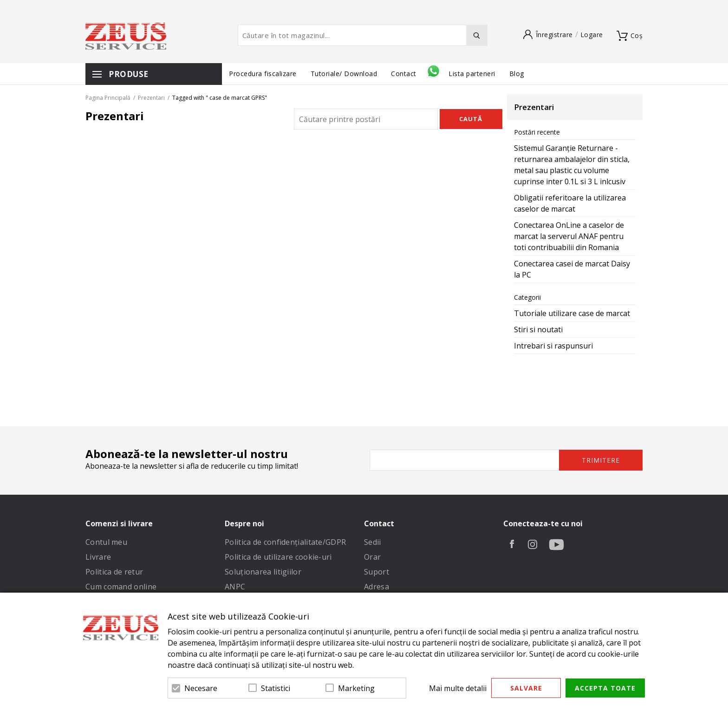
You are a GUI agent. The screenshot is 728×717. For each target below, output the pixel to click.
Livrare (98, 557)
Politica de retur (114, 572)
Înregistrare (554, 35)
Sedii (373, 542)
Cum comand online (121, 587)
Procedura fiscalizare (263, 74)
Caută (471, 119)
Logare (592, 35)
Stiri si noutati (538, 329)
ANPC (235, 587)
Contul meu (106, 542)
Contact (405, 74)
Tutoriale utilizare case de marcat (572, 313)
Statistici (276, 688)
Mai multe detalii (458, 688)
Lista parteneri (472, 74)
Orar (372, 557)
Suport (377, 572)
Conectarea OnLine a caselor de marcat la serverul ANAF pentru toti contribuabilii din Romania (569, 236)
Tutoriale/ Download (344, 74)
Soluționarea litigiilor (263, 572)
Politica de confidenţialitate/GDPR (285, 542)
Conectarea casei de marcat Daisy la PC (572, 269)
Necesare (201, 688)
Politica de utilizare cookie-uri (278, 557)
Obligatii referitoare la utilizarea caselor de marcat (570, 203)
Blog (517, 74)
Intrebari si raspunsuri (553, 346)
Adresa (377, 587)
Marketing (356, 688)
